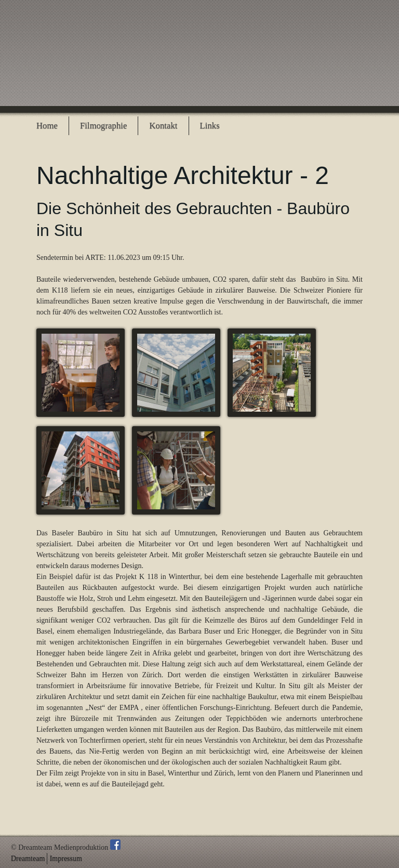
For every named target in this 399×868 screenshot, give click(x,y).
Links (210, 126)
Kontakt (163, 126)
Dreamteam (28, 859)
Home (47, 126)
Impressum (66, 859)
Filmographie (103, 126)
